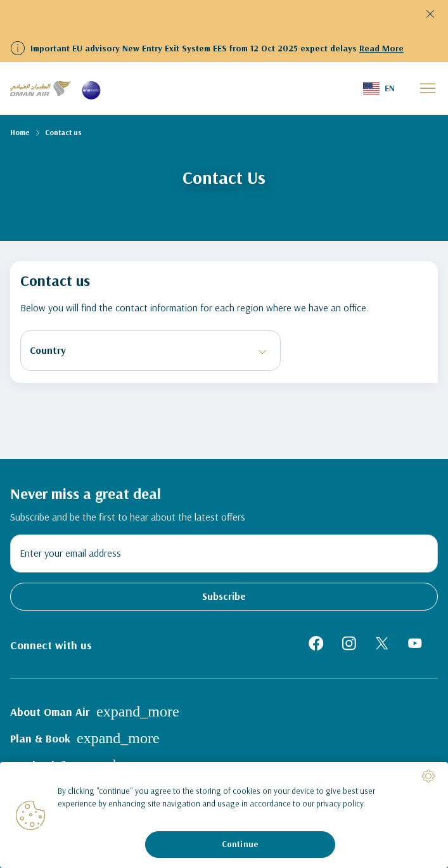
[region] (224, 815)
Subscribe (224, 596)
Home (20, 132)
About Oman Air (95, 711)
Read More (381, 48)
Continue (240, 844)
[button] (379, 88)
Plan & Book (85, 738)
